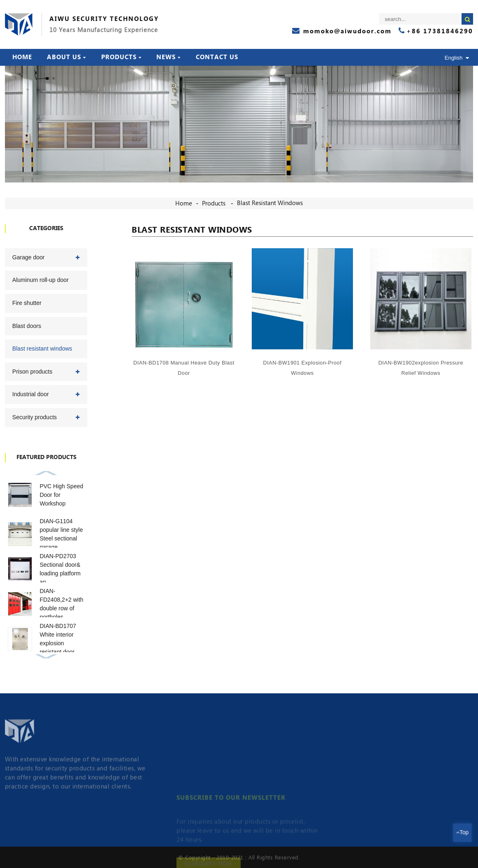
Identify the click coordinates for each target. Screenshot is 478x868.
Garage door (29, 257)
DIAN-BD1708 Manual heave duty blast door (185, 367)
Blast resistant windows (270, 203)
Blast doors (27, 326)
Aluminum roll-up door (41, 280)
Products (121, 57)
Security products (35, 417)
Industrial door (31, 394)
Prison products (32, 372)
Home (22, 57)
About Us (66, 57)
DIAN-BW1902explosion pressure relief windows (422, 368)
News (168, 57)
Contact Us (217, 57)
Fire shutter (27, 303)
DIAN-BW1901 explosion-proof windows (303, 368)
